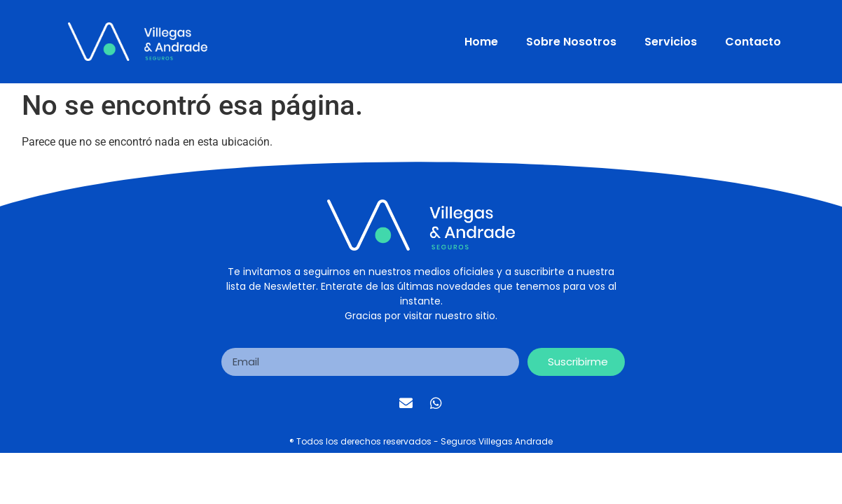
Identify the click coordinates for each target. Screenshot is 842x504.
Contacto (753, 42)
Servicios (671, 42)
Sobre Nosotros (571, 42)
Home (481, 42)
